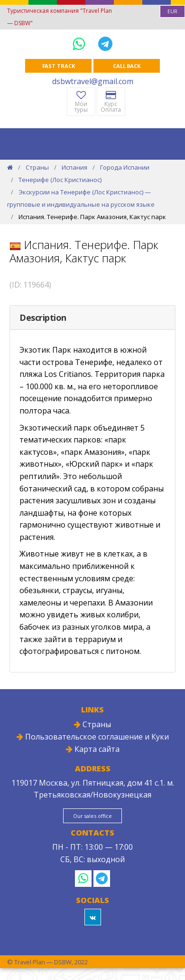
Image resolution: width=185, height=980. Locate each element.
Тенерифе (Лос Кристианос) (60, 180)
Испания (74, 167)
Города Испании (125, 167)
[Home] (10, 167)
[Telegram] (105, 43)
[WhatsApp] (81, 43)
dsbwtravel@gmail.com (93, 81)
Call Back (127, 66)
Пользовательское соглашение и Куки (93, 737)
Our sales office (92, 816)
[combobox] (172, 11)
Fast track (59, 66)
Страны (37, 167)
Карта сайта (93, 749)
